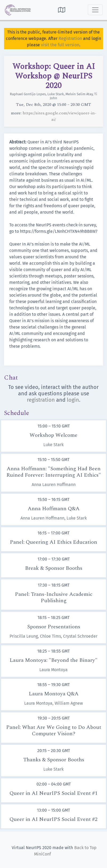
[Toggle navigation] (95, 10)
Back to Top (85, 848)
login (73, 400)
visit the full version (60, 45)
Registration (70, 38)
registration (41, 400)
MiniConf (42, 854)
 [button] (62, 10)
